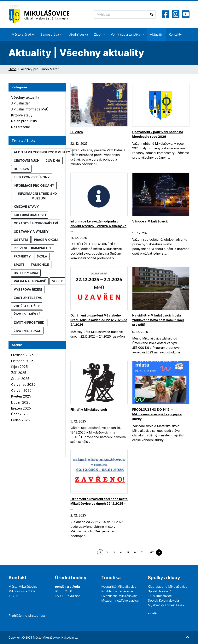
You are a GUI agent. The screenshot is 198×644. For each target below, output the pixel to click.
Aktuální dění (21, 103)
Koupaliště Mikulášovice (119, 587)
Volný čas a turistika (125, 34)
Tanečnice (40, 265)
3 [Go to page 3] (114, 552)
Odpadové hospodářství (36, 223)
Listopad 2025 (22, 361)
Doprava (21, 169)
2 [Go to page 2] (107, 552)
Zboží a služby (27, 306)
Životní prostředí (29, 322)
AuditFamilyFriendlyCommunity (42, 152)
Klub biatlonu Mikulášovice (167, 587)
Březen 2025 (21, 408)
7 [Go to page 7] (142, 552)
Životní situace (27, 331)
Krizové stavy (22, 115)
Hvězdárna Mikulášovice (119, 596)
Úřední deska (78, 34)
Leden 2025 (20, 420)
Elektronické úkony (32, 177)
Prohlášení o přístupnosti (27, 616)
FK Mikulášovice (160, 596)
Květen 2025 (21, 396)
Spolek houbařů (160, 591)
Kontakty (175, 34)
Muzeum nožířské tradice (120, 600)
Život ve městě (27, 314)
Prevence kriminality (33, 248)
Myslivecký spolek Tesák (166, 605)
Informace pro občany (34, 186)
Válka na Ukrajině (30, 281)
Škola (42, 256)
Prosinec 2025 (22, 355)
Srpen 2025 (20, 379)
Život (98, 34)
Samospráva (50, 34)
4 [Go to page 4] (121, 552)
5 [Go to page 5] (128, 552)
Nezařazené (21, 127)
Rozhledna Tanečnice (117, 591)
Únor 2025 (19, 414)
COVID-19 (53, 161)
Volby (57, 281)
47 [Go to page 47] (152, 552)
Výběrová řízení (28, 289)
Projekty (22, 256)
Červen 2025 (21, 391)
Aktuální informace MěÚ (30, 109)
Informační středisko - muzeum (38, 196)
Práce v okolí (46, 240)
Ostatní (21, 240)
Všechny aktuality (25, 97)
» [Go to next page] (159, 552)
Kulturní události (30, 215)
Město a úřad (21, 34)
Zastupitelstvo (28, 298)
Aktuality (156, 34)
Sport (19, 265)
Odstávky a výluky (31, 232)
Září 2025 (19, 373)
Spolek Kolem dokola (163, 600)
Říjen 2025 (20, 367)
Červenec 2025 (23, 385)
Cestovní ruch (27, 161)
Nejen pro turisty (24, 121)
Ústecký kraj (26, 273)
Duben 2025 (21, 402)
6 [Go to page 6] (135, 552)
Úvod (12, 69)
